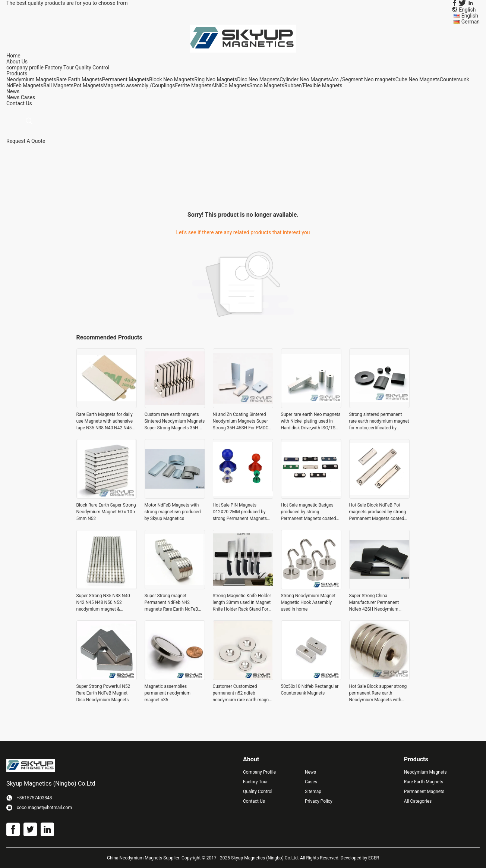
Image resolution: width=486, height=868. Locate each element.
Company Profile (259, 772)
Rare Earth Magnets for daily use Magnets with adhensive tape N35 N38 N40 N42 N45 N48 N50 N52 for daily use (105, 422)
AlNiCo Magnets (231, 85)
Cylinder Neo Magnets (305, 79)
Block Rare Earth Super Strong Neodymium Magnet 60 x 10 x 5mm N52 (106, 512)
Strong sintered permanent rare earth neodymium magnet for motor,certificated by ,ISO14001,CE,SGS (379, 422)
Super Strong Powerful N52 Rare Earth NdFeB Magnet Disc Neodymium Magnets (103, 693)
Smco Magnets (267, 85)
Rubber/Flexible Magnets (313, 85)
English (470, 16)
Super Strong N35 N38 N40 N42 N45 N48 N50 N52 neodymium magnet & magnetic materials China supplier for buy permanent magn (103, 603)
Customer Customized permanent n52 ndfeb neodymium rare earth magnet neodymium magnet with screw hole (243, 693)
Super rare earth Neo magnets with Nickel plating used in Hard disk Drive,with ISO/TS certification (311, 422)
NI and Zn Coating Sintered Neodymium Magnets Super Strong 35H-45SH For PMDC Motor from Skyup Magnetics (242, 422)
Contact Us (254, 801)
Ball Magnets (58, 85)
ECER (374, 858)
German (471, 22)
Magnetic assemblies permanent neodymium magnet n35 (168, 693)
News (13, 97)
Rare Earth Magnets (79, 79)
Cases (28, 97)
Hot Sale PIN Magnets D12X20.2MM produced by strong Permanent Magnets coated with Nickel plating (240, 512)
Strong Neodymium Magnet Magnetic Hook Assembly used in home (308, 602)
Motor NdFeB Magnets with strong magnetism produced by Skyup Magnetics (173, 512)
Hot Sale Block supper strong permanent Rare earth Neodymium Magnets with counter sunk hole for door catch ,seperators (378, 693)
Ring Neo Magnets (216, 79)
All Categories (418, 801)
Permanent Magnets (126, 79)
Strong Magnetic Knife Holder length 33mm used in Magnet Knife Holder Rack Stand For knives (242, 603)
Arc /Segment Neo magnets (363, 79)
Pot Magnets (88, 85)
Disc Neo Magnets (258, 79)
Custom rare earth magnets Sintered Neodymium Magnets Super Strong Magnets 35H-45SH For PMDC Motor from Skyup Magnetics (175, 422)
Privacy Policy (319, 801)
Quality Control (92, 68)
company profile (25, 68)
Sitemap (313, 792)
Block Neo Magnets (172, 79)
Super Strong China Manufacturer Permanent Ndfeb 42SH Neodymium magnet (374, 603)
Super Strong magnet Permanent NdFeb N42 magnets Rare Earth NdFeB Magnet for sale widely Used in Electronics (173, 603)
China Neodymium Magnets (135, 858)
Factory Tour (59, 68)
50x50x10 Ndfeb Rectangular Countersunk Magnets (310, 690)
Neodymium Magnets (31, 79)
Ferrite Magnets (193, 85)
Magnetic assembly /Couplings (139, 85)
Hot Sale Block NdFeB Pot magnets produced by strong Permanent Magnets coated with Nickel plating (378, 512)
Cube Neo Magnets (418, 79)
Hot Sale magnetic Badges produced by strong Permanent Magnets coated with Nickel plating (309, 512)
